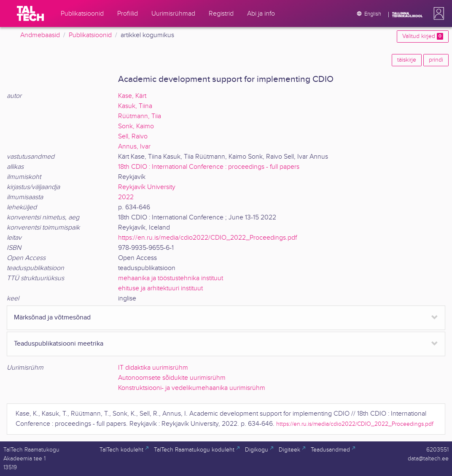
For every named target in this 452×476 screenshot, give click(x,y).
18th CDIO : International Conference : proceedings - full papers (209, 167)
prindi (436, 60)
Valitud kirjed (423, 36)
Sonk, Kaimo (136, 126)
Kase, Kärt (132, 96)
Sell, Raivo (133, 137)
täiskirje (407, 60)
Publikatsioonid (90, 35)
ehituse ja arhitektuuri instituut (160, 288)
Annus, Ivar (134, 147)
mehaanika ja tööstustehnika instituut (171, 278)
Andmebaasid (40, 35)
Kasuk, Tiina (135, 106)
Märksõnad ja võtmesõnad (52, 318)
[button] (437, 14)
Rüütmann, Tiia (140, 116)
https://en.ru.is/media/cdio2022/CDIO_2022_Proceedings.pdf (207, 238)
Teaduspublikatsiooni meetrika (59, 344)
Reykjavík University (147, 187)
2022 (126, 197)
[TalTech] (30, 14)
